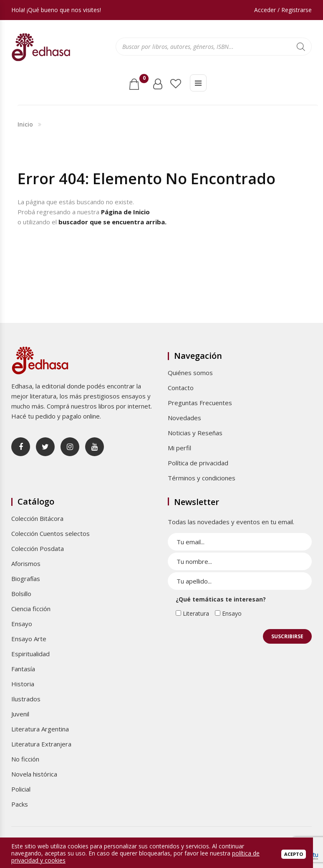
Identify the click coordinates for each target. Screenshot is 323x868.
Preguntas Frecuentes (200, 403)
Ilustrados (26, 699)
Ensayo (22, 624)
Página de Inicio (125, 212)
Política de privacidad (198, 463)
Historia (23, 684)
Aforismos (26, 563)
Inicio (25, 124)
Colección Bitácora (37, 518)
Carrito (142, 81)
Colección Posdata (38, 548)
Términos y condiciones (202, 478)
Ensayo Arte (29, 639)
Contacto (181, 388)
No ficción (25, 759)
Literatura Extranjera (41, 744)
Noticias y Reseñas (195, 433)
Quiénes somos (190, 373)
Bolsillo (21, 594)
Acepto (294, 854)
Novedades (184, 418)
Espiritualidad (30, 654)
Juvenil (20, 714)
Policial (21, 789)
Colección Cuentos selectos (50, 533)
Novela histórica (34, 774)
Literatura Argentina (40, 729)
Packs (20, 804)
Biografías (26, 579)
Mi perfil (179, 448)
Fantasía (23, 669)
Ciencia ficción (31, 609)
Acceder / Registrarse (283, 10)
